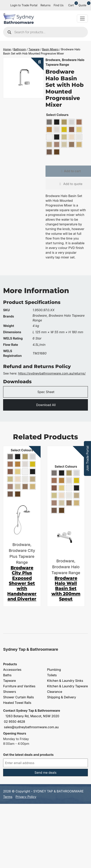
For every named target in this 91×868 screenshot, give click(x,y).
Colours (62, 115)
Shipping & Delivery (62, 697)
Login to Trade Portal (24, 5)
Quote (83, 5)
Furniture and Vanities (19, 686)
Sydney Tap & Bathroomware (31, 649)
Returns (46, 5)
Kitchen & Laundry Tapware (67, 686)
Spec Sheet (46, 392)
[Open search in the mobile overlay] (45, 32)
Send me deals (45, 773)
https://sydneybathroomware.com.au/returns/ (52, 373)
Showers (10, 692)
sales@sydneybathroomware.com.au (31, 727)
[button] (37, 64)
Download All (46, 405)
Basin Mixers (50, 49)
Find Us (59, 5)
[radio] (49, 122)
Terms (8, 797)
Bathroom (20, 49)
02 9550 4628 (15, 722)
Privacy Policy (26, 797)
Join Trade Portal (87, 459)
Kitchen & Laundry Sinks (65, 681)
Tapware (34, 49)
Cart (72, 5)
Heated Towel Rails (17, 703)
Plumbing (54, 670)
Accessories (12, 670)
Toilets (52, 675)
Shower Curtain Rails (19, 697)
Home (7, 49)
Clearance (55, 692)
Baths (7, 675)
